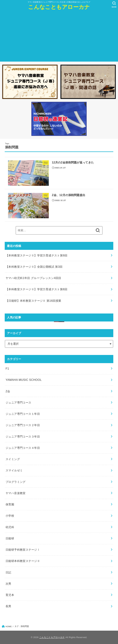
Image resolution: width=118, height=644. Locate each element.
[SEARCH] (114, 5)
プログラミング (16, 482)
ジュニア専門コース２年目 (23, 425)
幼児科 (10, 527)
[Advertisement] (59, 37)
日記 (8, 572)
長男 (8, 606)
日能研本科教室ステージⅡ (23, 561)
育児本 (10, 595)
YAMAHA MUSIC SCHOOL (24, 380)
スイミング (13, 459)
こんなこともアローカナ (59, 7)
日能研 (10, 538)
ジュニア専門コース (18, 402)
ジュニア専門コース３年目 (23, 437)
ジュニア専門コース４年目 (23, 448)
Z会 (8, 391)
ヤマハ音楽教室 (16, 493)
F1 (7, 368)
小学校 (10, 516)
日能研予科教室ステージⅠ (23, 550)
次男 (8, 584)
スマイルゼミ (14, 470)
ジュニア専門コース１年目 (23, 414)
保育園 (10, 504)
